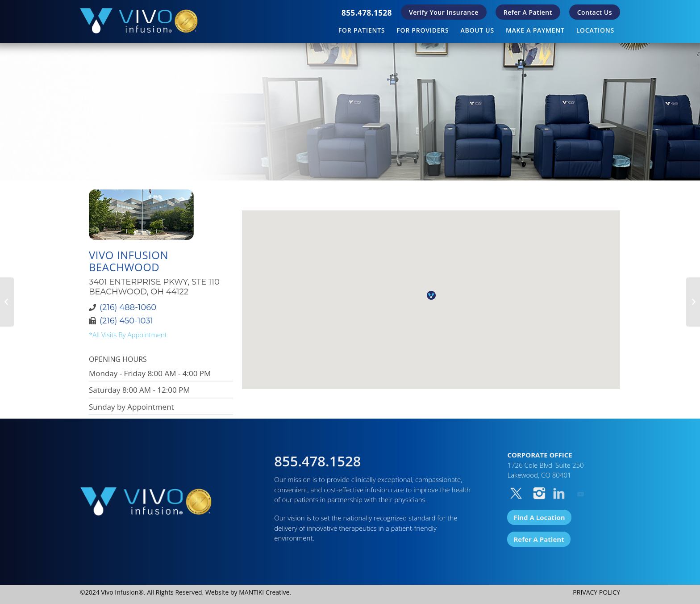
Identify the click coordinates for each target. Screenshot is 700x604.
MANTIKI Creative (264, 592)
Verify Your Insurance (444, 12)
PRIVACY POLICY (596, 592)
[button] (431, 295)
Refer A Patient (528, 12)
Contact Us (595, 12)
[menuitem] (367, 13)
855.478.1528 (367, 13)
